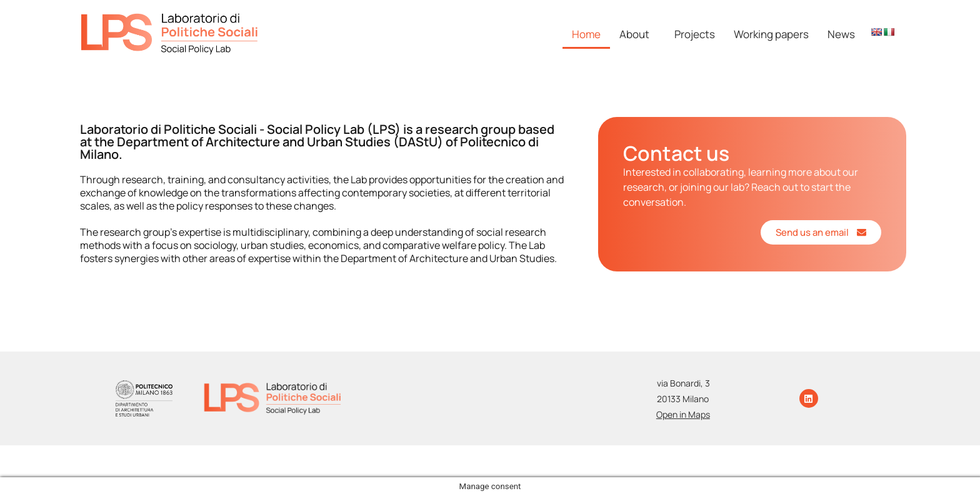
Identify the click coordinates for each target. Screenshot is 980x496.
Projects (695, 34)
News (841, 34)
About (634, 34)
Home (586, 34)
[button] (637, 34)
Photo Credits (590, 455)
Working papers (771, 34)
